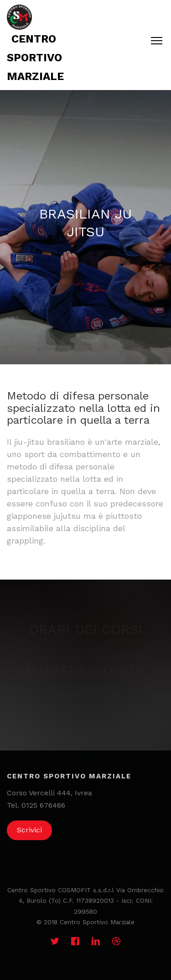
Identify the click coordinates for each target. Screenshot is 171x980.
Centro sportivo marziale (35, 58)
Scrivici (29, 830)
